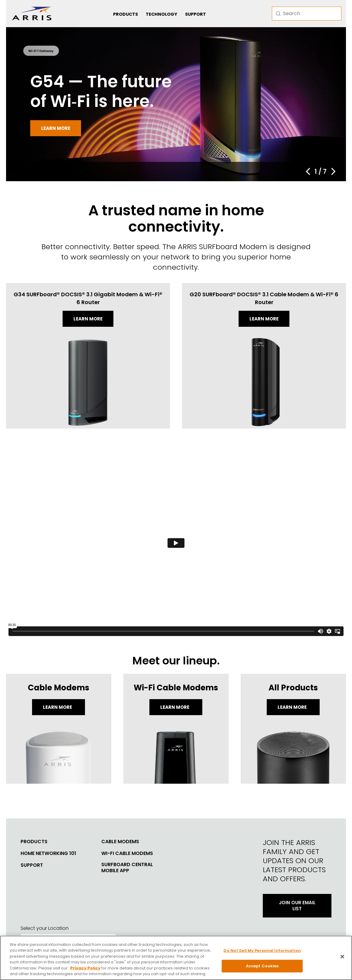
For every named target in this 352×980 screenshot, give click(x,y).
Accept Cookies (262, 966)
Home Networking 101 (48, 853)
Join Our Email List (297, 906)
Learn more (56, 128)
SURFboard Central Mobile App (127, 868)
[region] (176, 958)
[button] (308, 172)
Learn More (58, 707)
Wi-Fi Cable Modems (127, 853)
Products (125, 14)
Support (196, 14)
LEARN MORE (293, 707)
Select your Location (45, 928)
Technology (161, 14)
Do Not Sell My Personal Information (262, 951)
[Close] (342, 957)
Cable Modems (120, 842)
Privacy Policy (85, 968)
